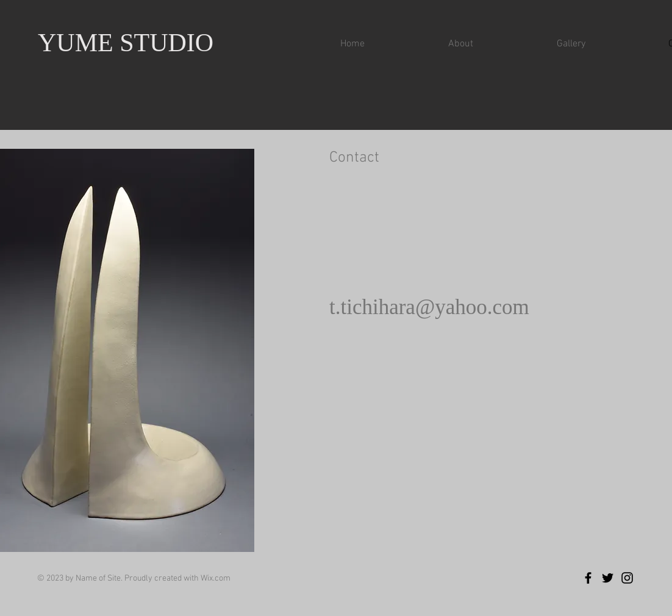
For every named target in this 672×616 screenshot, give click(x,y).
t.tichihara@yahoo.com (429, 307)
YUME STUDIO (126, 43)
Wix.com (216, 578)
